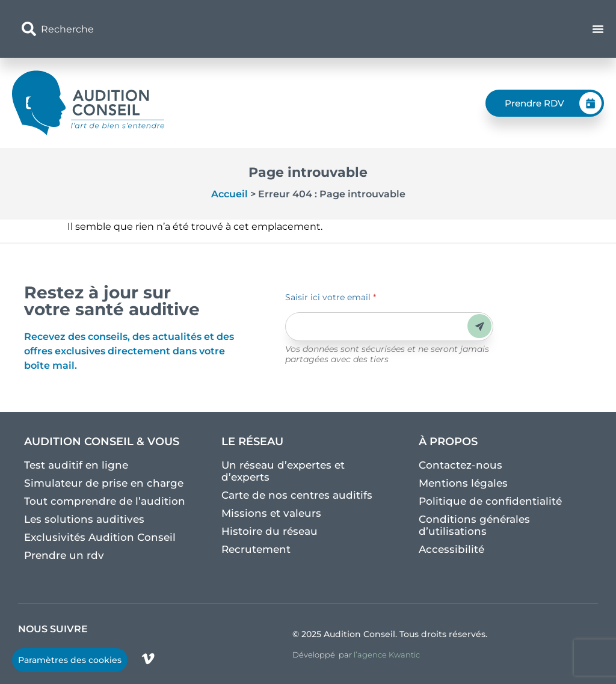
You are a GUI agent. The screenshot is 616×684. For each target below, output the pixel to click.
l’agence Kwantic (387, 655)
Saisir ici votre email (331, 297)
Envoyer (480, 326)
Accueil (229, 194)
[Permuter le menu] (598, 29)
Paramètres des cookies (70, 660)
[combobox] (213, 29)
